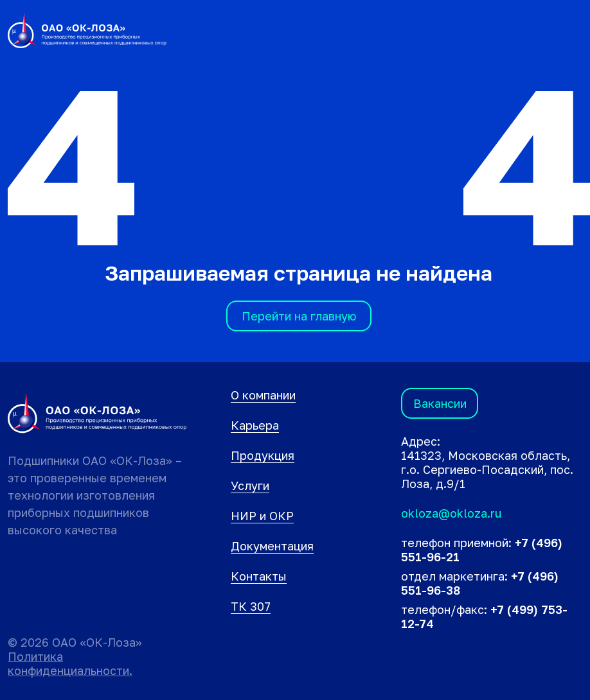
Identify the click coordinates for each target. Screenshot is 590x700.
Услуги (250, 486)
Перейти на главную (299, 316)
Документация (272, 546)
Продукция (263, 455)
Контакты (259, 576)
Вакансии (440, 403)
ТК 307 (251, 606)
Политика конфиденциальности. (70, 663)
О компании (263, 395)
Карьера (255, 425)
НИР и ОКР (262, 516)
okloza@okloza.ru (451, 513)
